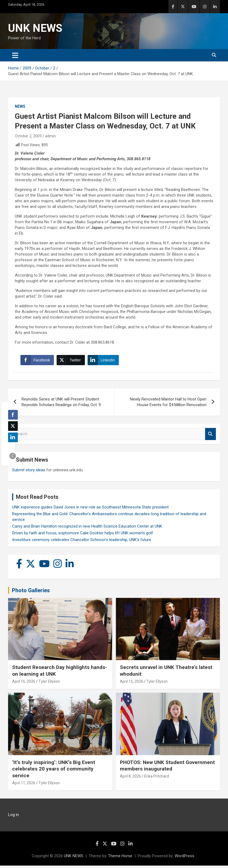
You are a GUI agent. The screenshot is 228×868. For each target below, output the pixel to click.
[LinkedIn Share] (104, 361)
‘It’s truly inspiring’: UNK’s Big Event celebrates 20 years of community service (54, 771)
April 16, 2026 (24, 684)
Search (210, 436)
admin (50, 136)
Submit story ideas (29, 472)
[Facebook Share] (38, 361)
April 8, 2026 (130, 778)
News (20, 106)
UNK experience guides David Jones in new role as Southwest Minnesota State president (90, 509)
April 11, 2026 (24, 785)
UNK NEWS (35, 28)
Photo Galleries (31, 592)
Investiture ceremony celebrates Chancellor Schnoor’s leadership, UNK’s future (82, 542)
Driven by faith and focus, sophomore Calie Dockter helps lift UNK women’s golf (83, 535)
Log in (13, 817)
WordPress (184, 858)
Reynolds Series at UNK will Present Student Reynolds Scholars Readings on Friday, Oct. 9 (61, 404)
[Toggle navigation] (15, 55)
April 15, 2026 (132, 684)
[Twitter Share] (72, 361)
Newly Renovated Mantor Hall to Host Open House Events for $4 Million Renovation (168, 404)
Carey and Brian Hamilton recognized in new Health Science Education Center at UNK (87, 528)
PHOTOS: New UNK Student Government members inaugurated (167, 768)
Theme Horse (120, 858)
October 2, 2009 (28, 136)
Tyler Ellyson (49, 684)
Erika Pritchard (157, 778)
